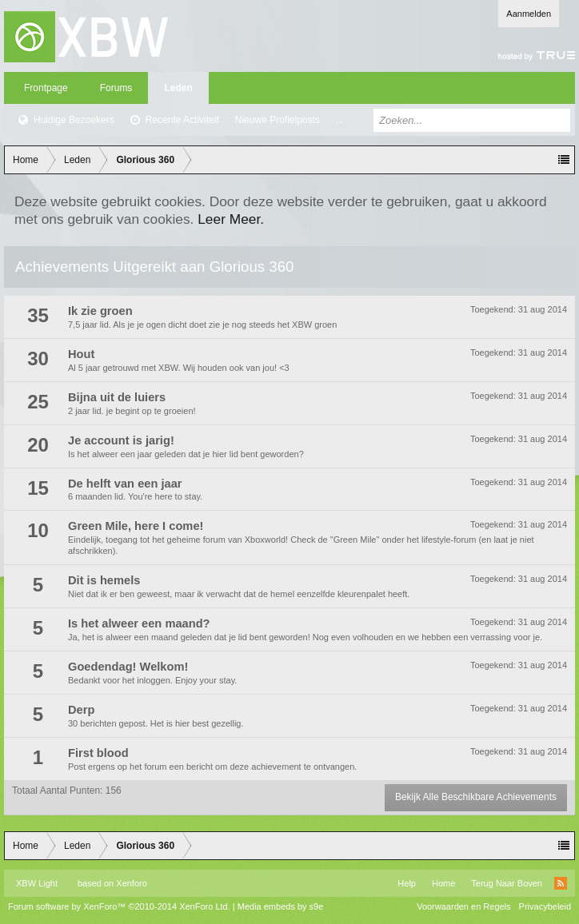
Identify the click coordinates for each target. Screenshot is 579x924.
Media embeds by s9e (281, 906)
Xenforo (132, 883)
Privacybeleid (545, 906)
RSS (561, 883)
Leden (178, 88)
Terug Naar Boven (507, 883)
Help (407, 883)
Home (443, 883)
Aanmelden (529, 14)
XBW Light (37, 883)
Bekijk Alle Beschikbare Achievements (476, 797)
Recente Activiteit (182, 120)
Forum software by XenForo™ (119, 906)
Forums (116, 88)
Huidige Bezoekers (74, 120)
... (340, 120)
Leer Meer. (231, 219)
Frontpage (46, 88)
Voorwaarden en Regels (463, 906)
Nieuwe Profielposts (278, 120)
